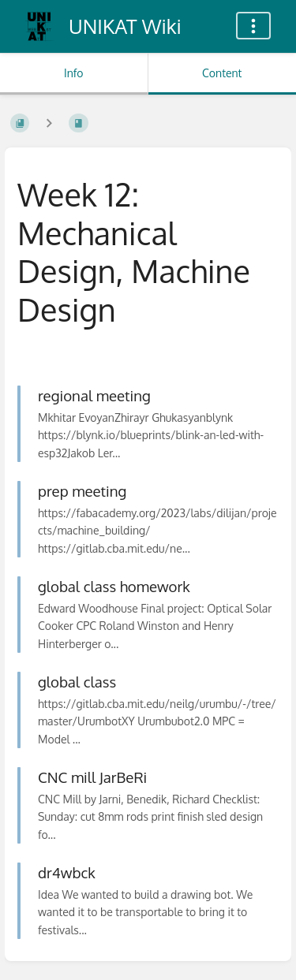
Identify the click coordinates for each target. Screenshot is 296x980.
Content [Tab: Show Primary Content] (222, 73)
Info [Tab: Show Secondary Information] (74, 73)
